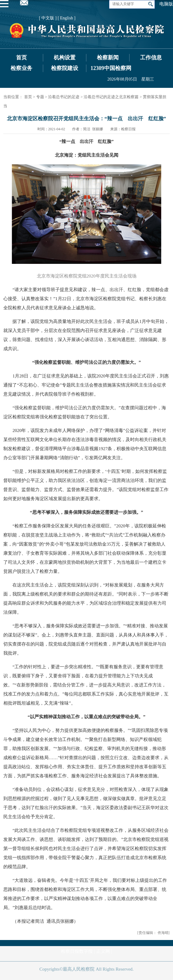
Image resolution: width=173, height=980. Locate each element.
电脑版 (166, 4)
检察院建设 (65, 68)
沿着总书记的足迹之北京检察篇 (111, 97)
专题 (40, 97)
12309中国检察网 (111, 68)
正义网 (103, 951)
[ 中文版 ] (48, 18)
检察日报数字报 (77, 951)
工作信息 (151, 58)
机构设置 (65, 58)
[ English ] (67, 18)
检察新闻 (108, 58)
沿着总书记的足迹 (64, 97)
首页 (21, 58)
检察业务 (21, 68)
